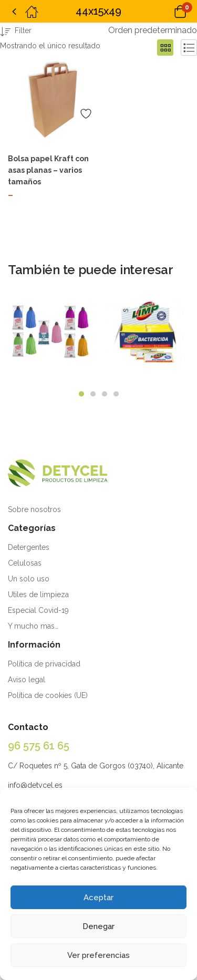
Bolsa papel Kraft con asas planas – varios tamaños (48, 170)
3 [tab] (105, 394)
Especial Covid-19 (38, 610)
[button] (167, 12)
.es (58, 785)
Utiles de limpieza (38, 595)
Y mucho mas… (33, 626)
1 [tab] (81, 394)
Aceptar (98, 898)
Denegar (98, 926)
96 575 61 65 (39, 746)
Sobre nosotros (34, 509)
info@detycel (30, 785)
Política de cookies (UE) (48, 695)
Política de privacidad (44, 664)
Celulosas (25, 563)
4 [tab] (116, 394)
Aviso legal (27, 680)
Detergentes (29, 547)
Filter (16, 32)
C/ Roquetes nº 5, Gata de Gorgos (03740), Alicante (96, 766)
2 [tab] (93, 394)
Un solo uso (29, 579)
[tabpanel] (51, 336)
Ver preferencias (98, 955)
